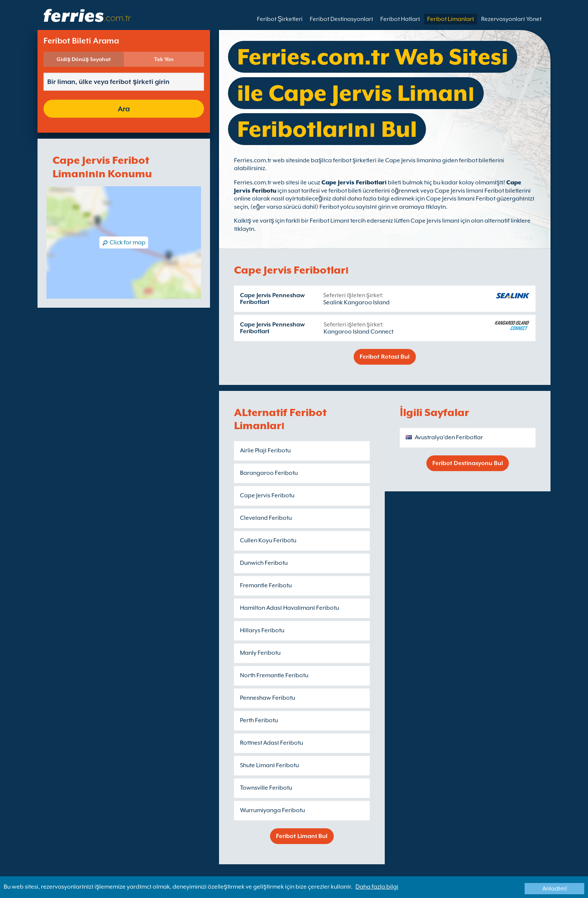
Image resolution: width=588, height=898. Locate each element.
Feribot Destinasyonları (341, 19)
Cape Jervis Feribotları (354, 183)
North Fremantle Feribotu (274, 675)
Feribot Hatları (400, 19)
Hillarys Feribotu (262, 630)
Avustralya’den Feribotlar (449, 437)
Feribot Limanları (451, 19)
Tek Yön (164, 59)
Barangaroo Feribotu (269, 473)
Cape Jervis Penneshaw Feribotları (272, 299)
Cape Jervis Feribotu (267, 495)
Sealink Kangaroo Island (356, 302)
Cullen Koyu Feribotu (268, 540)
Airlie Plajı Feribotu (265, 450)
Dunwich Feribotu (264, 563)
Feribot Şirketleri (280, 19)
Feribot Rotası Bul (385, 357)
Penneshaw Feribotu (268, 698)
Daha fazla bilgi (377, 887)
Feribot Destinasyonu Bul (468, 463)
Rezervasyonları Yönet (511, 19)
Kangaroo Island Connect (358, 332)
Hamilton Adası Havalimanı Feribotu (289, 608)
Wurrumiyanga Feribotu (272, 810)
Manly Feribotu (260, 653)
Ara (124, 109)
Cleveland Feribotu (266, 518)
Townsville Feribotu (266, 788)
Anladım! (555, 889)
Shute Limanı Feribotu (269, 765)
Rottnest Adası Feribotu (271, 743)
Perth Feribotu (259, 720)
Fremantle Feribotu (266, 585)
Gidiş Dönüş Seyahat (84, 59)
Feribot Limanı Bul (302, 836)
